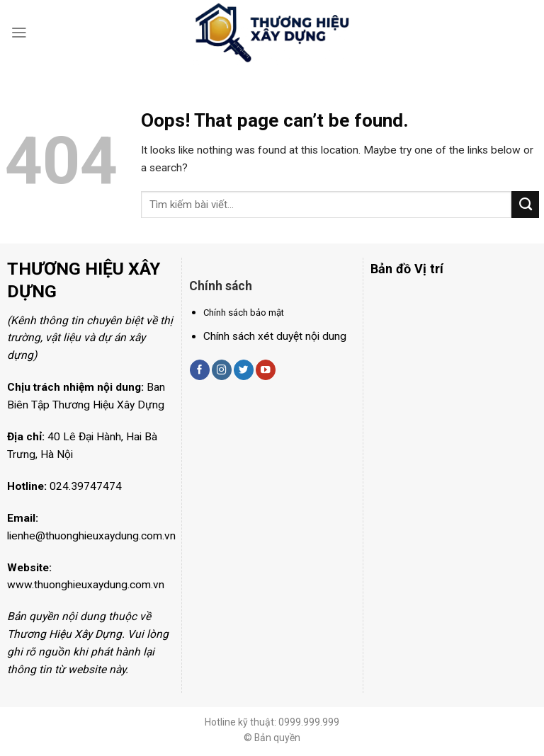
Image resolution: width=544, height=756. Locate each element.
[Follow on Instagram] (222, 370)
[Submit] (525, 205)
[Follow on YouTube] (266, 370)
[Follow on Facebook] (200, 370)
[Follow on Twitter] (244, 370)
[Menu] (19, 33)
